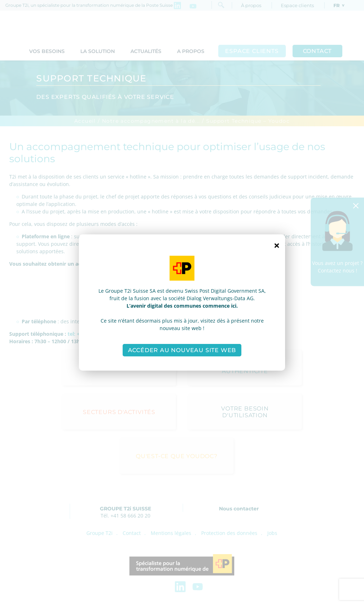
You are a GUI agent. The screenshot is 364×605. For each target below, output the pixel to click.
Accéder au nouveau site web (182, 350)
